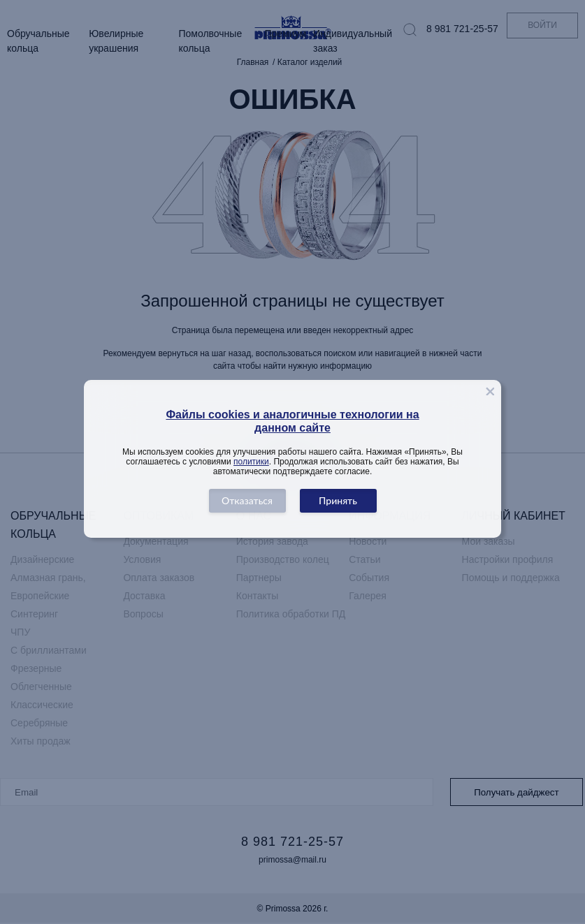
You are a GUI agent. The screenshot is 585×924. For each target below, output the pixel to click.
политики (251, 462)
